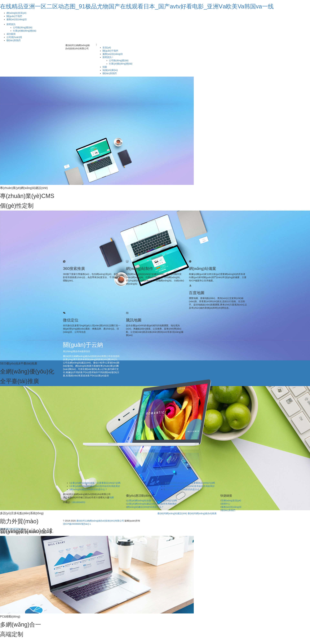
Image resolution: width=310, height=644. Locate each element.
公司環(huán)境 (14, 37)
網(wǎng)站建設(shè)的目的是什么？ (183, 489)
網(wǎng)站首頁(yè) (16, 13)
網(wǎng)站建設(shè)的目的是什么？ (145, 507)
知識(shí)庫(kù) (110, 70)
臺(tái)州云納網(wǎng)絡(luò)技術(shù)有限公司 (100, 521)
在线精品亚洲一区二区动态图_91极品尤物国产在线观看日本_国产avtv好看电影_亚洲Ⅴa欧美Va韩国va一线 (137, 6)
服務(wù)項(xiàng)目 (17, 19)
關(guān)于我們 (14, 16)
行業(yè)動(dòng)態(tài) (25, 31)
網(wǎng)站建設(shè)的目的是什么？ (89, 489)
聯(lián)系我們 (13, 40)
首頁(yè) (107, 48)
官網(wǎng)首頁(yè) (231, 500)
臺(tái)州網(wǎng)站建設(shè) (172, 513)
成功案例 (11, 34)
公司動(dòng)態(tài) (23, 27)
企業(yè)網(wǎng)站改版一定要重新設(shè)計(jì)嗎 (95, 483)
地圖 (112, 497)
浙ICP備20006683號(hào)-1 (77, 524)
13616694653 (78, 502)
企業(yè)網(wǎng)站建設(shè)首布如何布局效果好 (95, 486)
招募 (105, 67)
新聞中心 (226, 504)
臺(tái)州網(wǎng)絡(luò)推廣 (202, 513)
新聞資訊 (11, 24)
